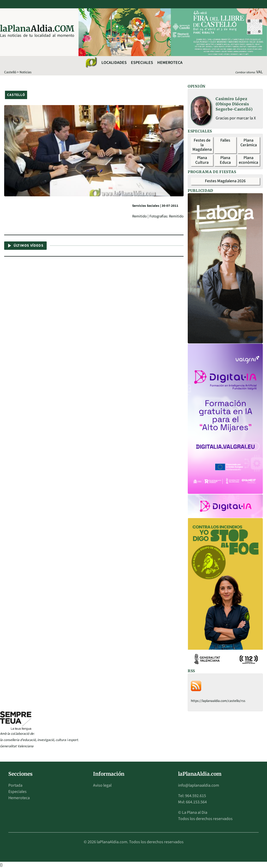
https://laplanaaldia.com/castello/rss (218, 701)
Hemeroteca (170, 63)
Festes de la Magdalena (202, 145)
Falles (225, 140)
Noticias (26, 72)
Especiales (142, 63)
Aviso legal (102, 785)
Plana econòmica (248, 160)
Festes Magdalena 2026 (225, 181)
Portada (15, 785)
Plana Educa (225, 160)
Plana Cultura (202, 160)
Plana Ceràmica (249, 143)
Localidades (114, 63)
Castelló (10, 72)
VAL (260, 72)
